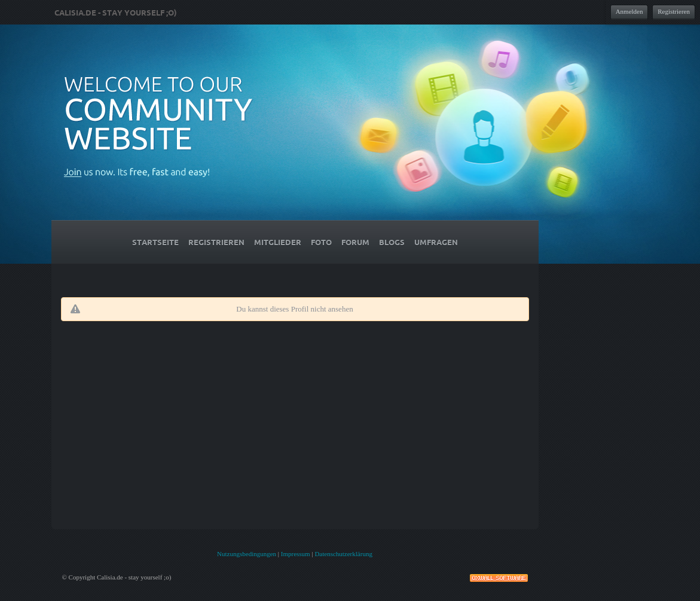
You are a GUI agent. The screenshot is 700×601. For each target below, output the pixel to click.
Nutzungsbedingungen (247, 554)
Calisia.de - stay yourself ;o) (116, 13)
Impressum (296, 554)
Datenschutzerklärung (343, 554)
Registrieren (674, 11)
